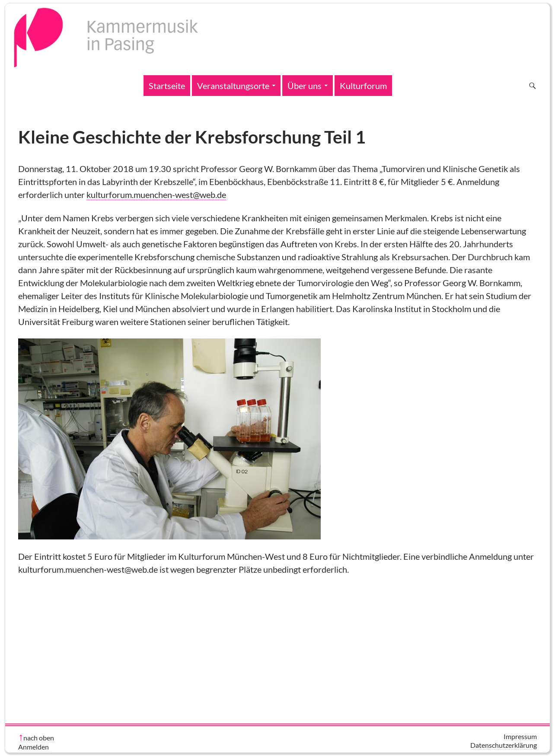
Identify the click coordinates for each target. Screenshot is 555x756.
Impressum (520, 736)
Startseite (167, 86)
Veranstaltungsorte (233, 86)
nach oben (39, 738)
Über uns (305, 86)
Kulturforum (363, 86)
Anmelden (33, 747)
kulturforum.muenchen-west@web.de (156, 195)
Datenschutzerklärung (504, 745)
